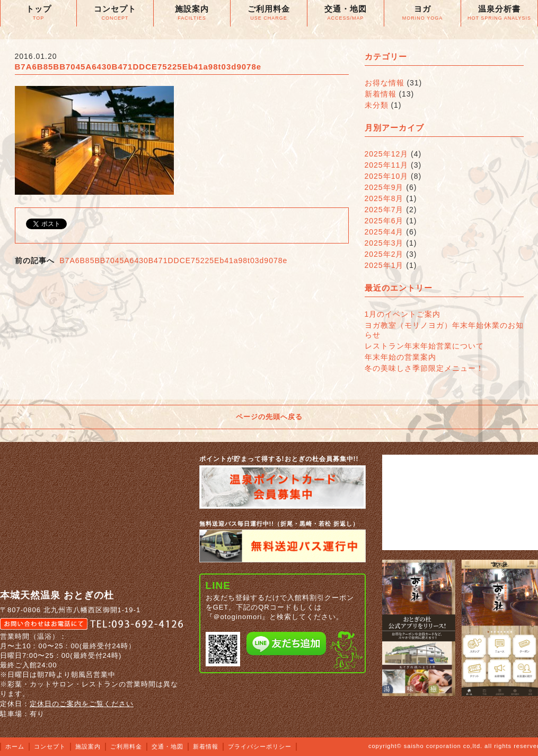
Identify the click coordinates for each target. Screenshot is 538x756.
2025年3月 (384, 243)
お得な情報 (385, 83)
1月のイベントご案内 (403, 314)
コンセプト (50, 746)
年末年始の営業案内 (400, 357)
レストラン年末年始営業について (424, 346)
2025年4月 (384, 232)
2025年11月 (387, 165)
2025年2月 (384, 254)
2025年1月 (384, 265)
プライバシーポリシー (260, 746)
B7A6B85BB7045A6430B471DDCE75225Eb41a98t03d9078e (173, 260)
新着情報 (381, 94)
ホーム (15, 746)
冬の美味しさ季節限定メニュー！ (424, 368)
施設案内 (88, 746)
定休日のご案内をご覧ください (82, 704)
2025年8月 (384, 198)
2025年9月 (384, 187)
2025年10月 (387, 176)
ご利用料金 (126, 746)
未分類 (377, 105)
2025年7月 (384, 210)
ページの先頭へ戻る (269, 417)
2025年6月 (384, 221)
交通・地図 (167, 746)
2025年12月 (387, 154)
